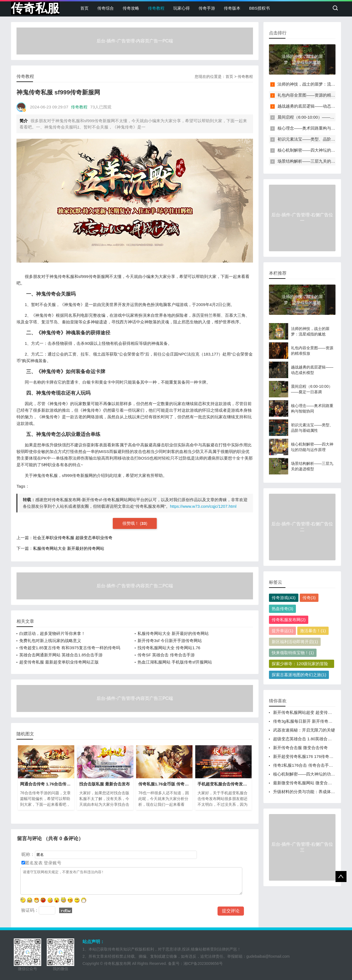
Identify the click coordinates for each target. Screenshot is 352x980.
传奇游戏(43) (284, 598)
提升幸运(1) (282, 631)
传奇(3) (309, 598)
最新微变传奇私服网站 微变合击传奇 (307, 783)
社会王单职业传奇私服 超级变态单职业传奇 (73, 538)
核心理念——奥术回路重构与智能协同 (313, 128)
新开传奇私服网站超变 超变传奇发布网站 (311, 712)
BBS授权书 (259, 8)
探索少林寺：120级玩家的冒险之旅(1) (300, 665)
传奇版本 (232, 8)
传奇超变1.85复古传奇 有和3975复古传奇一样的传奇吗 (70, 648)
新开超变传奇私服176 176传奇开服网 (307, 756)
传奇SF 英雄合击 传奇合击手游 (166, 655)
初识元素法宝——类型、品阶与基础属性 (315, 139)
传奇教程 (156, 8)
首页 (84, 8)
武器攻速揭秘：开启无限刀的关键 (304, 730)
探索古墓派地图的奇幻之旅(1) (299, 675)
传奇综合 (106, 8)
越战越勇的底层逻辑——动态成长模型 (313, 106)
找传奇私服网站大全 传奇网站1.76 (169, 648)
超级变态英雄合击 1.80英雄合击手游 (306, 739)
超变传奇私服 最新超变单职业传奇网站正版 (59, 662)
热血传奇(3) (282, 609)
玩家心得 (182, 8)
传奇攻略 (131, 8)
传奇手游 (207, 8)
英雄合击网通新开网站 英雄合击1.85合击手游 (61, 655)
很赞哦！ (131, 523)
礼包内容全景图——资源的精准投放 (310, 95)
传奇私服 (35, 8)
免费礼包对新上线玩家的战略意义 (50, 641)
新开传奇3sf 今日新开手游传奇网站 (170, 641)
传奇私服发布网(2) (289, 620)
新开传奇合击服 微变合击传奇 (300, 748)
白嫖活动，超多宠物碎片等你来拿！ (52, 633)
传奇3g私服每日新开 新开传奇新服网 (307, 721)
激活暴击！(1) (313, 631)
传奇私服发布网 (117, 963)
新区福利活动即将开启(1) (295, 642)
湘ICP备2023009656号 (203, 963)
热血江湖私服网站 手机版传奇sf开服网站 (175, 662)
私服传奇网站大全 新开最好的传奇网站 (69, 548)
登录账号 (52, 863)
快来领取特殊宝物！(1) (293, 653)
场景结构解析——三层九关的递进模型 (313, 161)
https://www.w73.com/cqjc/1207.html (203, 506)
